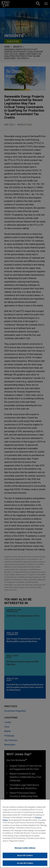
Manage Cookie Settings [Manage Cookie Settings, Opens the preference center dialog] (25, 850)
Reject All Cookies (25, 858)
